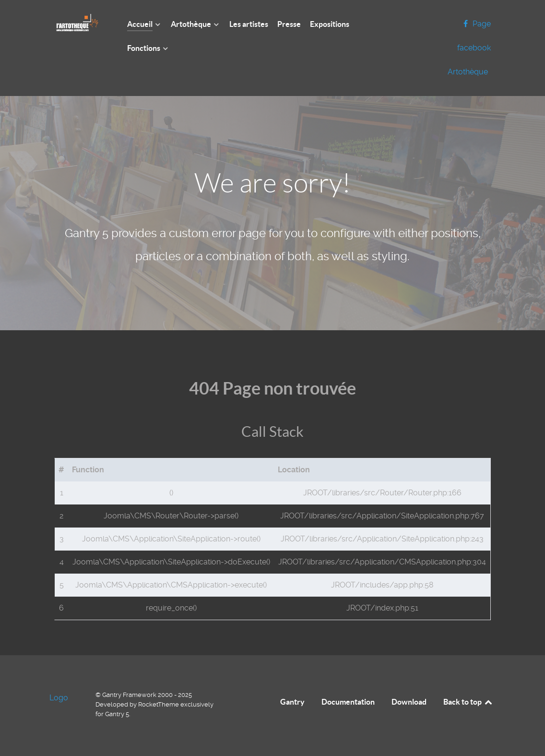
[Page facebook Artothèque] (469, 48)
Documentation (348, 702)
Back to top (468, 702)
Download (409, 702)
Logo (59, 698)
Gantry (292, 702)
